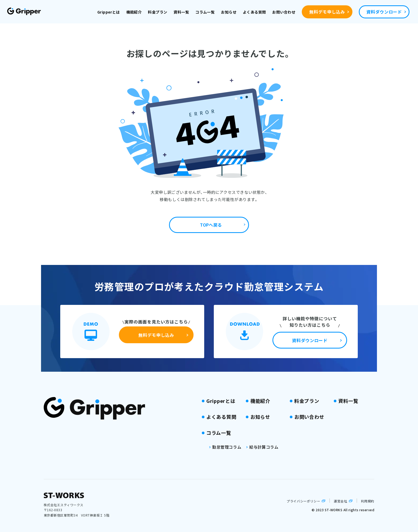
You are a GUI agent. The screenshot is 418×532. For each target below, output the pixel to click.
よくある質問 (254, 12)
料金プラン (158, 12)
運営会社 (340, 501)
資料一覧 (181, 12)
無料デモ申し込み (327, 12)
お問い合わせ (284, 12)
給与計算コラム (264, 447)
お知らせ (229, 12)
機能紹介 (134, 12)
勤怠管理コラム (227, 447)
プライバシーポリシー (303, 501)
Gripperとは (109, 12)
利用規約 (368, 501)
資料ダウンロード (384, 12)
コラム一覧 (205, 12)
